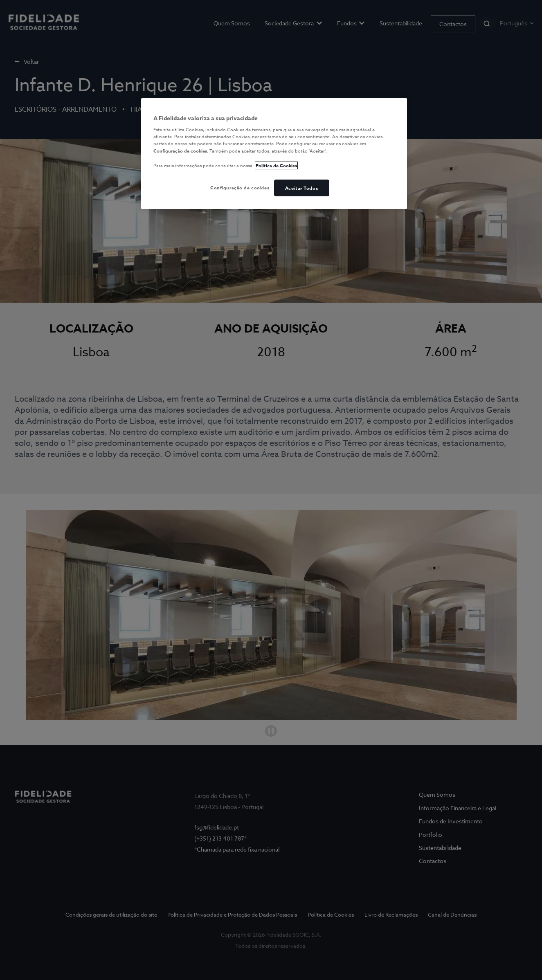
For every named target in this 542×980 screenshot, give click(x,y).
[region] (274, 154)
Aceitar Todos (301, 188)
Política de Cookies (276, 165)
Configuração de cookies (240, 188)
